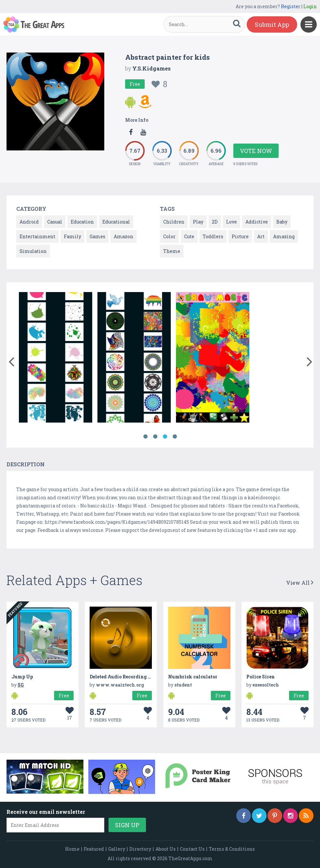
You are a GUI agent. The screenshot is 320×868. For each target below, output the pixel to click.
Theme (172, 251)
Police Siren (261, 677)
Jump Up (22, 677)
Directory (140, 849)
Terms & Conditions (232, 849)
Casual (55, 222)
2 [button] (155, 437)
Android (29, 222)
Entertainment (37, 236)
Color (169, 236)
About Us (166, 849)
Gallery (117, 849)
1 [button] (145, 437)
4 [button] (175, 437)
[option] (56, 358)
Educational (116, 222)
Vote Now (256, 151)
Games (97, 236)
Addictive (257, 222)
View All (300, 583)
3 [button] (165, 437)
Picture (240, 236)
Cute (189, 236)
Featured (94, 849)
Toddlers (213, 236)
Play (198, 222)
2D (215, 222)
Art (261, 236)
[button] (11, 360)
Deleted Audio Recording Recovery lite (134, 677)
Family (73, 236)
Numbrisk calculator (193, 677)
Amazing (284, 236)
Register (291, 6)
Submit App (272, 24)
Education (82, 222)
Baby (282, 222)
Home (72, 849)
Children (174, 222)
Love (232, 222)
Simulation (33, 251)
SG (21, 685)
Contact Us (192, 849)
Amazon (124, 236)
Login (310, 6)
